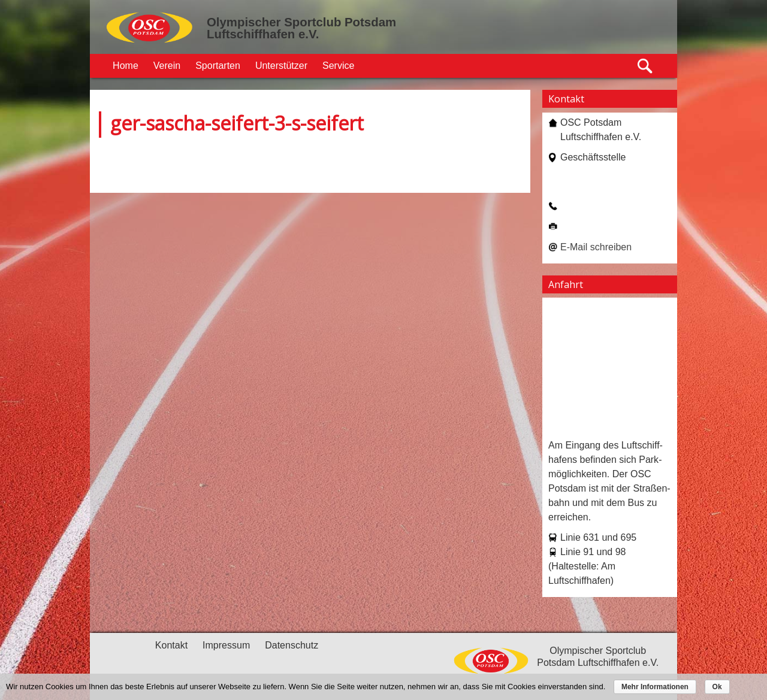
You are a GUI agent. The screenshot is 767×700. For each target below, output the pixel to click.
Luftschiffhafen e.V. (263, 34)
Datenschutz (292, 645)
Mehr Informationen (655, 687)
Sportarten (218, 66)
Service (338, 66)
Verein (167, 66)
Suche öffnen (646, 66)
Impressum (226, 645)
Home (126, 66)
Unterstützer (281, 66)
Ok (717, 687)
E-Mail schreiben (596, 247)
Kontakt (171, 645)
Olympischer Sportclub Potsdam (301, 22)
